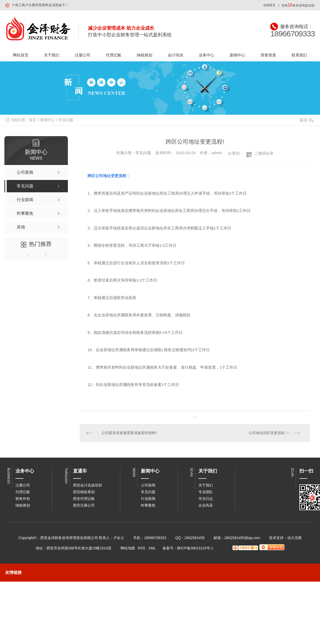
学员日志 (206, 499)
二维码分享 (264, 153)
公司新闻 (148, 485)
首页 (33, 120)
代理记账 (114, 55)
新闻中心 (237, 55)
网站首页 (21, 55)
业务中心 (206, 55)
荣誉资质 (268, 55)
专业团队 (206, 492)
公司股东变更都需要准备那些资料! (129, 433)
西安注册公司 (84, 505)
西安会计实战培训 (87, 485)
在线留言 (269, 5)
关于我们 (52, 55)
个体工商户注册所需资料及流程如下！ (40, 5)
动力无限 (294, 538)
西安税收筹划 (84, 492)
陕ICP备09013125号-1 (195, 548)
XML (152, 548)
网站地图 (128, 548)
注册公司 (83, 55)
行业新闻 (148, 499)
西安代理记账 (84, 499)
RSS (142, 548)
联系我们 (299, 55)
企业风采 (206, 505)
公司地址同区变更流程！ (268, 433)
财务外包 (23, 499)
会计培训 (175, 55)
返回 (307, 120)
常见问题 (66, 120)
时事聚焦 (148, 505)
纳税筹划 (145, 55)
